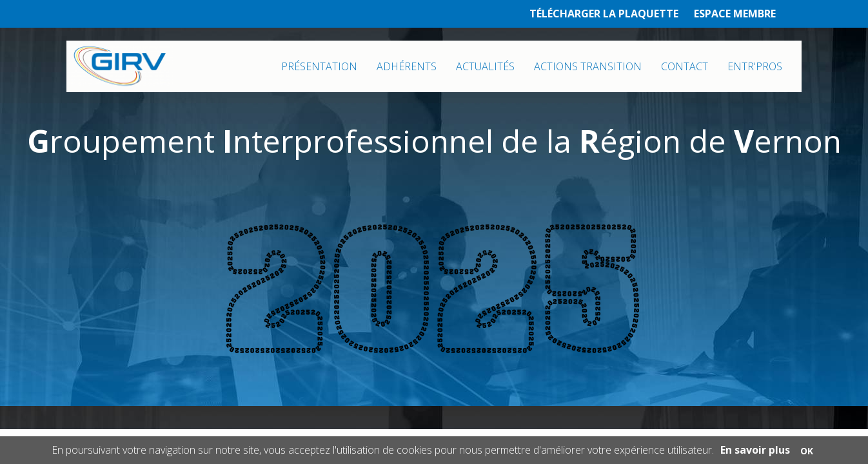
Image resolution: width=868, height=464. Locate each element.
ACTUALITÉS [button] (485, 66)
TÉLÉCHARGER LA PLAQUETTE (604, 14)
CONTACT (685, 66)
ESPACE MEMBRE (735, 14)
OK (807, 451)
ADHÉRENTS (407, 66)
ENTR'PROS (755, 66)
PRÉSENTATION (319, 66)
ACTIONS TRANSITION (588, 66)
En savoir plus (755, 450)
